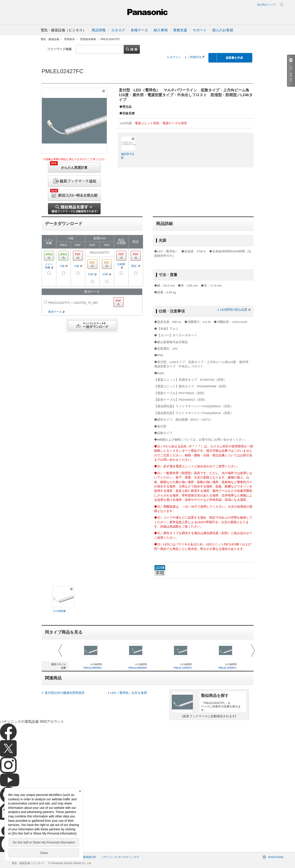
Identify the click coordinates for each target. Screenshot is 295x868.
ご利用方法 (196, 57)
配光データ (56, 312)
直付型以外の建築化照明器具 (65, 693)
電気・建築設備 (50, 39)
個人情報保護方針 (86, 857)
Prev (60, 651)
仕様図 (121, 266)
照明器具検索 (88, 39)
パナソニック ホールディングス (120, 857)
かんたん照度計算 (69, 166)
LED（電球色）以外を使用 (129, 693)
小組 (63, 266)
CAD (92, 274)
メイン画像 (49, 266)
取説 (136, 266)
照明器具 (69, 39)
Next (253, 651)
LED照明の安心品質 (235, 310)
